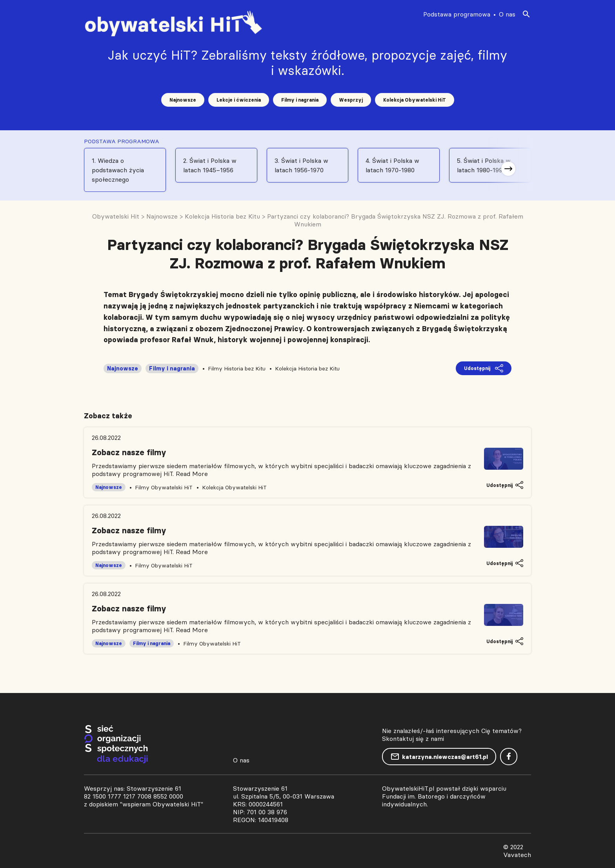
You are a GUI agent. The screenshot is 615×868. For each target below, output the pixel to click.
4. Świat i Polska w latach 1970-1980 (392, 165)
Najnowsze (183, 100)
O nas (507, 14)
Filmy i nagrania (300, 100)
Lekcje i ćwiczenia (239, 100)
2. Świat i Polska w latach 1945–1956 (210, 165)
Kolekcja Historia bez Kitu (307, 368)
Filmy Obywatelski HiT (164, 487)
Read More (192, 474)
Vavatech (517, 855)
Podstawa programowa (457, 14)
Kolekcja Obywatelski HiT (415, 100)
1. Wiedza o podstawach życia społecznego (118, 170)
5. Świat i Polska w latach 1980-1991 (484, 165)
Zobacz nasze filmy (129, 452)
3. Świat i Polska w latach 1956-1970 (301, 165)
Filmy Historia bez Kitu (237, 368)
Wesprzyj (351, 100)
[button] (508, 169)
